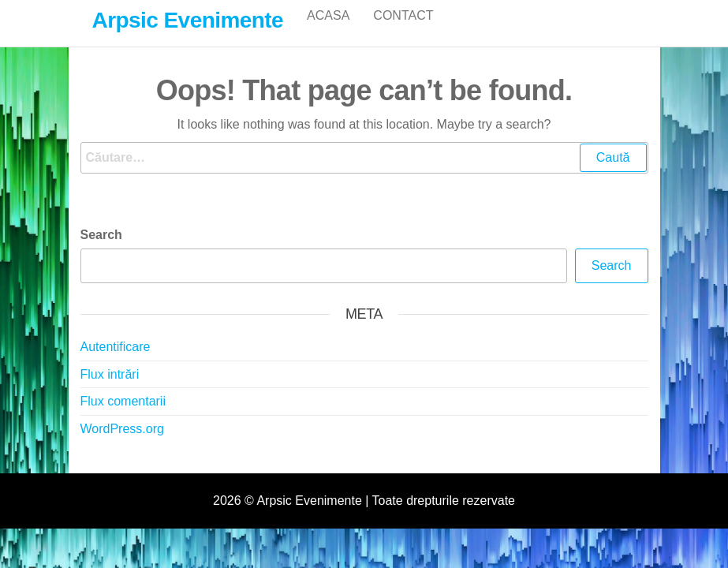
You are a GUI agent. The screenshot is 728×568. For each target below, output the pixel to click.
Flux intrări (110, 391)
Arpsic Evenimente (188, 20)
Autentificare (116, 363)
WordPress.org (122, 445)
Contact (403, 31)
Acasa (328, 31)
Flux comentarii (123, 418)
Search (101, 251)
